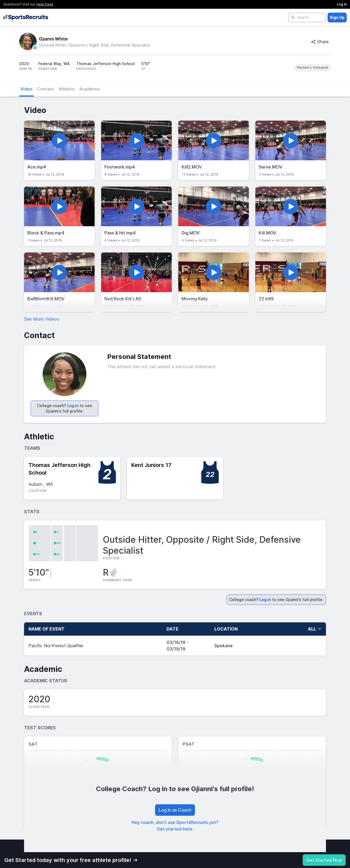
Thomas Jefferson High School (59, 469)
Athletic (67, 89)
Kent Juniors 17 (151, 465)
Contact (46, 89)
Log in (73, 406)
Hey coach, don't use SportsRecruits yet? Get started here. (175, 826)
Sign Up (337, 17)
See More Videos (42, 319)
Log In (342, 4)
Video (26, 89)
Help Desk (45, 4)
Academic (90, 89)
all (315, 629)
